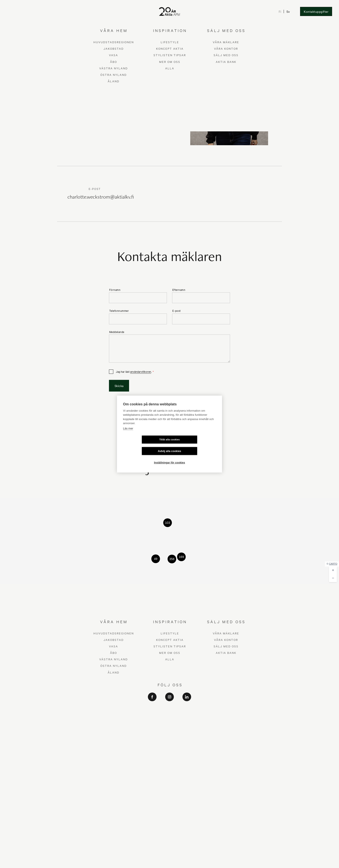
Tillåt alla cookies (144, 445)
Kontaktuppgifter (316, 11)
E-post (177, 311)
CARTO (333, 564)
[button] (168, 523)
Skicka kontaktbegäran (119, 96)
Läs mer (128, 434)
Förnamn (115, 290)
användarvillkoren (141, 371)
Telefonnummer (119, 311)
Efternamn (179, 290)
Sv (288, 11)
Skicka (119, 386)
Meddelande (117, 332)
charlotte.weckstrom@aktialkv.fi (101, 197)
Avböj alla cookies (195, 445)
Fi (280, 11)
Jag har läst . (134, 372)
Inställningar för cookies (169, 457)
